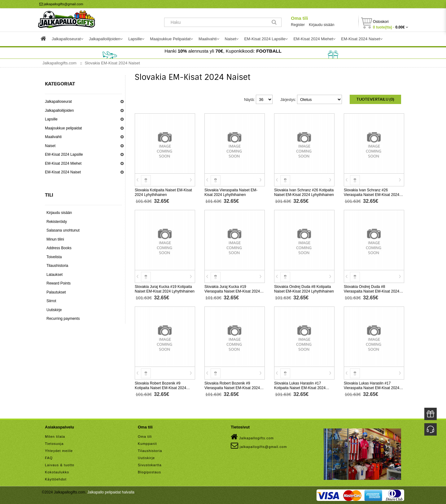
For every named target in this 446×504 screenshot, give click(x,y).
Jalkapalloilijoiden (59, 111)
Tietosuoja (54, 444)
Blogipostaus (149, 472)
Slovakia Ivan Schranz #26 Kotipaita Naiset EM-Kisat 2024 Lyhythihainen (304, 192)
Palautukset (56, 292)
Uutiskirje (54, 310)
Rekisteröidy (57, 222)
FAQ (49, 458)
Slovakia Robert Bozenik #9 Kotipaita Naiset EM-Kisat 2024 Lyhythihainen (160, 388)
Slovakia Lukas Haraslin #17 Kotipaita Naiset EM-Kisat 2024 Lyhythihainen (300, 388)
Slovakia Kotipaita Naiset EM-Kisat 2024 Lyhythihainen (163, 192)
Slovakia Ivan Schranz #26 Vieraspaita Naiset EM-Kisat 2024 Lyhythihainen (372, 195)
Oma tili (299, 18)
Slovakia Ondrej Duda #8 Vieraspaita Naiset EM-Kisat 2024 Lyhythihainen (372, 291)
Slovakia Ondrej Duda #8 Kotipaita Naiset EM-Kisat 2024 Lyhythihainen (304, 289)
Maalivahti (53, 137)
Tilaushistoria (57, 266)
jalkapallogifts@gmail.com (61, 4)
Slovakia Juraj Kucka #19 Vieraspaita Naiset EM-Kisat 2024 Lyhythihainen (232, 291)
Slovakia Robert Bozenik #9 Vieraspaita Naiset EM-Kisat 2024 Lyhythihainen (232, 388)
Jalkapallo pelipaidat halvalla (111, 492)
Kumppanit (147, 444)
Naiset (50, 146)
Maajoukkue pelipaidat (63, 128)
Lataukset (55, 275)
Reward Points (59, 283)
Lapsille (51, 119)
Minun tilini (55, 239)
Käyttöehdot (56, 479)
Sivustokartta (150, 465)
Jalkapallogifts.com (252, 437)
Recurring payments (63, 319)
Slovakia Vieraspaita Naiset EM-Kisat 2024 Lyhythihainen (231, 192)
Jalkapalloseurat (58, 102)
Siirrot (51, 301)
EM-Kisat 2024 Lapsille (64, 154)
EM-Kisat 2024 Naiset (63, 172)
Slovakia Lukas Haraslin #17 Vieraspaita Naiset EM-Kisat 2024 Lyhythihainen (372, 388)
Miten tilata (55, 437)
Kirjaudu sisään (321, 25)
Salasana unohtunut (63, 230)
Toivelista (54, 257)
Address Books (59, 248)
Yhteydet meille (59, 451)
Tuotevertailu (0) (375, 99)
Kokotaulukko (57, 472)
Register (298, 25)
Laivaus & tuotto (60, 465)
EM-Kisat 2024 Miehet (63, 163)
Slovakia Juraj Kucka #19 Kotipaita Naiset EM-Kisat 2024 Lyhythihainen (165, 289)
